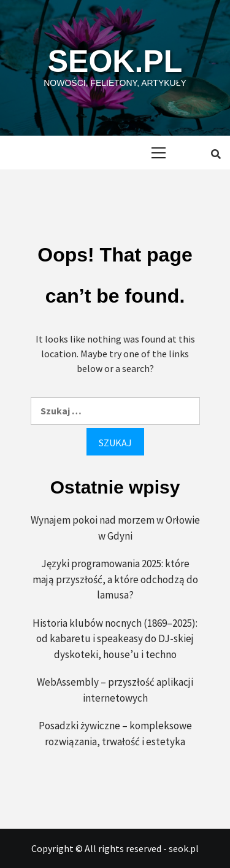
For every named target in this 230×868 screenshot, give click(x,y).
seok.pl (115, 61)
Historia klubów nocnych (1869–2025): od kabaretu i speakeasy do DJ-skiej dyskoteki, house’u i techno (115, 639)
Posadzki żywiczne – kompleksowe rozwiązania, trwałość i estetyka (115, 734)
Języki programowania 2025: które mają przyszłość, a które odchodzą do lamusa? (115, 579)
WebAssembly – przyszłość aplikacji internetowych (115, 690)
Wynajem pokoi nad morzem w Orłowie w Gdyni (115, 528)
